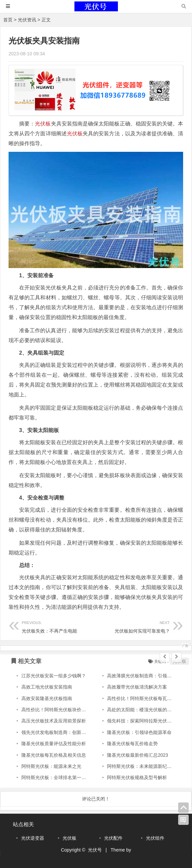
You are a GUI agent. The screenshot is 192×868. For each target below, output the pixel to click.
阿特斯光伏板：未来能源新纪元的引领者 (149, 766)
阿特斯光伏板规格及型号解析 (137, 777)
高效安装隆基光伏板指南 (47, 698)
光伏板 (43, 124)
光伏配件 (113, 838)
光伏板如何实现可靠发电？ (133, 626)
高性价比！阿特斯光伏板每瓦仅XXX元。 (149, 698)
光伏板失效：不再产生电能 (59, 626)
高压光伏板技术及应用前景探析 (54, 721)
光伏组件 (155, 838)
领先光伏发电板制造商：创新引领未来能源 (65, 732)
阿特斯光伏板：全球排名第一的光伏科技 (63, 777)
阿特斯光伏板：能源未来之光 (51, 766)
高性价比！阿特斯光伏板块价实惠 (56, 710)
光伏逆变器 (33, 838)
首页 (8, 20)
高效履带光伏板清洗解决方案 (137, 687)
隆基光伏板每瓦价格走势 (132, 744)
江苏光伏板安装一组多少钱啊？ (54, 676)
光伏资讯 (27, 20)
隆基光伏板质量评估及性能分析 (54, 744)
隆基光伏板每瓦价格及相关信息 (54, 755)
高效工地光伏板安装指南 (47, 687)
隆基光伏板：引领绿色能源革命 (139, 732)
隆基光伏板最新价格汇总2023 (137, 755)
